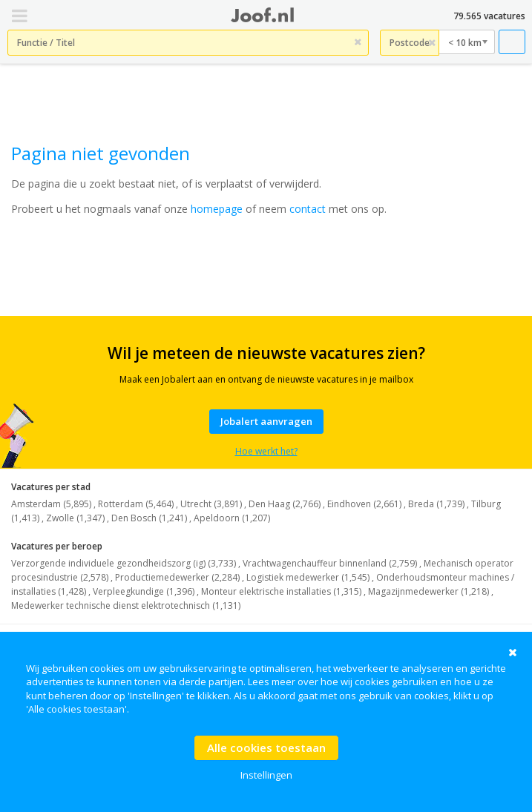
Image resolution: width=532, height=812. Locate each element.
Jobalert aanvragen (266, 421)
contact (308, 209)
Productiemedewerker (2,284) (177, 577)
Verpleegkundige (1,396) (144, 591)
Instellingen (266, 775)
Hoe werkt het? (266, 451)
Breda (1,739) (436, 504)
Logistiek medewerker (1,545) (308, 577)
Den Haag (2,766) (285, 504)
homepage (217, 209)
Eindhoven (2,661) (364, 504)
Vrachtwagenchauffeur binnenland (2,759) (330, 563)
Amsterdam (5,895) (51, 504)
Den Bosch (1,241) (149, 518)
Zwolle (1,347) (75, 518)
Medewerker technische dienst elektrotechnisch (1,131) (126, 605)
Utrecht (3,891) (211, 504)
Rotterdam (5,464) (136, 504)
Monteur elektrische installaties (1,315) (281, 591)
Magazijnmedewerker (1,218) (428, 591)
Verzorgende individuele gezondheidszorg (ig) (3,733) (124, 563)
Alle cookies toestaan (266, 747)
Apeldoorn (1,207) (232, 518)
